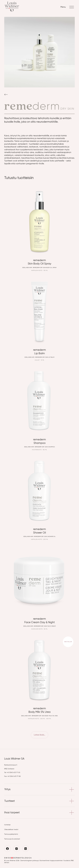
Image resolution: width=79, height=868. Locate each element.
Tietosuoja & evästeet (12, 839)
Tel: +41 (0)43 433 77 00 (12, 773)
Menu (68, 7)
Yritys (39, 789)
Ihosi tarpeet (39, 813)
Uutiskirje (7, 825)
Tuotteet (39, 801)
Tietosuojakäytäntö (11, 834)
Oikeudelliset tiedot (11, 830)
